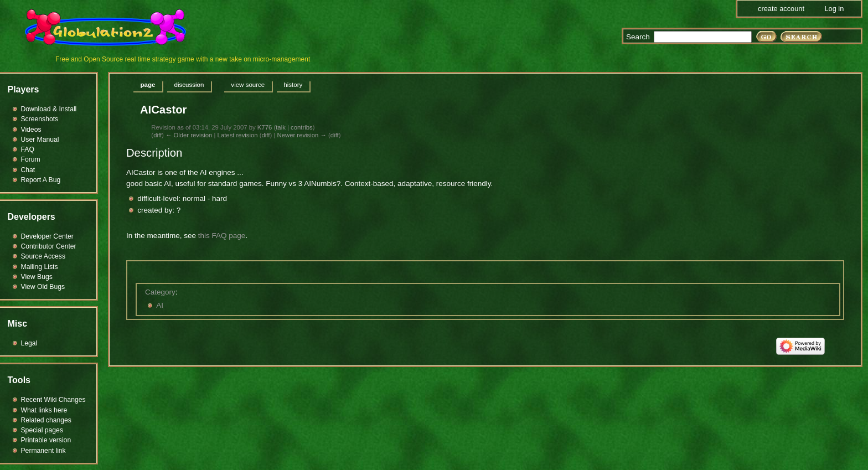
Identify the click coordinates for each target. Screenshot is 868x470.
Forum (31, 159)
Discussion (189, 85)
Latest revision (238, 135)
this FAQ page (222, 236)
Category (160, 292)
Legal (29, 343)
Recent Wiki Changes (53, 400)
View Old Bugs (43, 287)
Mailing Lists (40, 267)
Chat (28, 170)
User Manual (40, 140)
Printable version (46, 440)
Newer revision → (301, 135)
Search (638, 37)
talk (281, 127)
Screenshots (40, 119)
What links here (44, 410)
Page (148, 85)
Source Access (43, 256)
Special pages (42, 430)
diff (157, 135)
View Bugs (37, 277)
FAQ (28, 149)
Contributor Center (49, 246)
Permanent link (43, 451)
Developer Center (47, 236)
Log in (834, 9)
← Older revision (189, 135)
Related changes (46, 420)
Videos (31, 130)
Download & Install (49, 109)
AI (160, 305)
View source (248, 85)
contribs (302, 127)
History (293, 85)
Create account (781, 9)
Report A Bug (41, 180)
